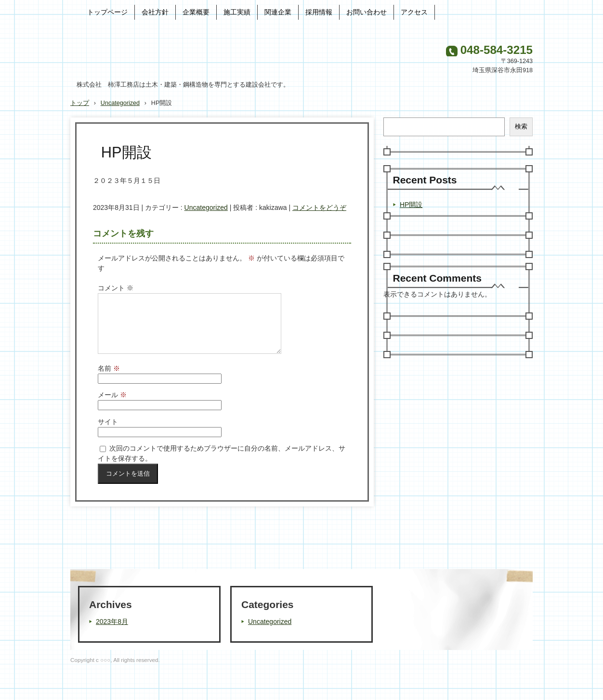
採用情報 (319, 12)
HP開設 (411, 205)
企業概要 (196, 12)
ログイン (520, 686)
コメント (116, 288)
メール (112, 406)
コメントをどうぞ (319, 207)
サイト (108, 433)
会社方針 (155, 12)
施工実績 (237, 12)
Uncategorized (206, 207)
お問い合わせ (367, 12)
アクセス (414, 12)
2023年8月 (112, 633)
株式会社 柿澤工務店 (174, 55)
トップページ (107, 12)
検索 (521, 126)
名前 (109, 380)
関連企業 (278, 12)
